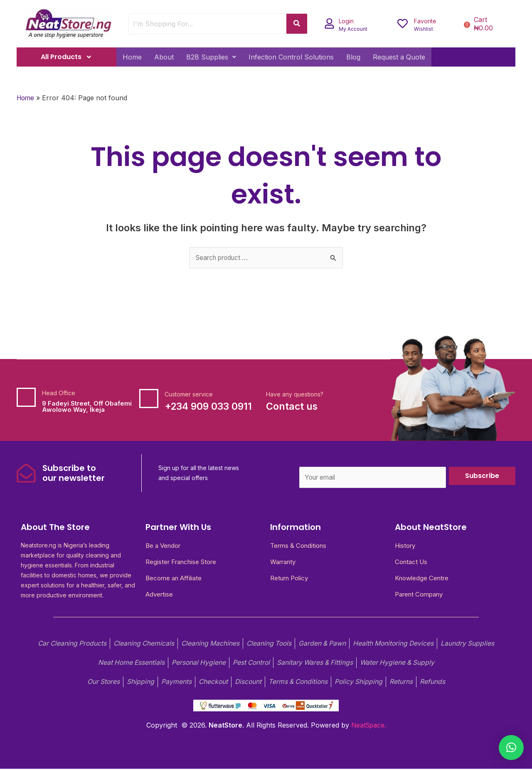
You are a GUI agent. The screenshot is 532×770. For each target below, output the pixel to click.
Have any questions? (295, 394)
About (164, 57)
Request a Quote (399, 57)
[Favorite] (403, 24)
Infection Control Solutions (291, 57)
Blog (353, 57)
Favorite (425, 21)
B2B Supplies (211, 57)
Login (346, 21)
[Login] (329, 24)
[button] (211, 57)
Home (132, 57)
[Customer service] (149, 399)
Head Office (59, 393)
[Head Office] (26, 397)
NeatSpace (368, 727)
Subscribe (482, 476)
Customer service (189, 394)
